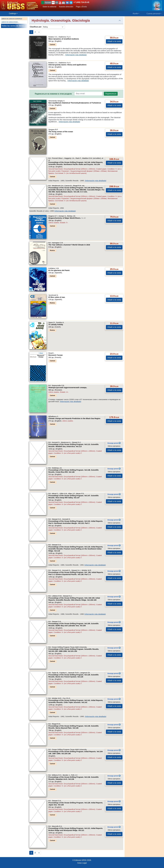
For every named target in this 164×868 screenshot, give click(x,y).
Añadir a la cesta (114, 41)
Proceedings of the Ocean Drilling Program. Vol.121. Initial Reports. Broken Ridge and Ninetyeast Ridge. (76, 829)
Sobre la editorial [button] (49, 7)
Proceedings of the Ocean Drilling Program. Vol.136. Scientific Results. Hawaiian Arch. (74, 778)
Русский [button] (48, 3)
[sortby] (53, 27)
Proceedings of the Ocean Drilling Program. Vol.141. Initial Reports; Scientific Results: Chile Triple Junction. (76, 701)
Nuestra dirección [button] (66, 7)
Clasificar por (36, 27)
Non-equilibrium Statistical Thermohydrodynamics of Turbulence (75, 103)
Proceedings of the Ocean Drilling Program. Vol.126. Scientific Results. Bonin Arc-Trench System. (74, 676)
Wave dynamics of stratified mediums (64, 39)
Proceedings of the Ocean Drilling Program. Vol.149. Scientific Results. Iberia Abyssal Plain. (74, 727)
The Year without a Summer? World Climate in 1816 (69, 245)
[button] (60, 3)
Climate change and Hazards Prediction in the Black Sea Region (74, 418)
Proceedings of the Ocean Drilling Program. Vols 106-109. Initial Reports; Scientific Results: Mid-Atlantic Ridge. (74, 599)
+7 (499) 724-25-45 (81, 2)
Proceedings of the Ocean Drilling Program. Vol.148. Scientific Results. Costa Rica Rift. (74, 471)
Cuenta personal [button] (153, 14)
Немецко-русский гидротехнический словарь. (68, 387)
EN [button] (57, 3)
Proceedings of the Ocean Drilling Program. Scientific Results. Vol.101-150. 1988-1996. (74, 650)
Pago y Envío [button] (81, 7)
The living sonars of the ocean (61, 132)
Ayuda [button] (135, 13)
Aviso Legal (82, 863)
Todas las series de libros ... (14, 26)
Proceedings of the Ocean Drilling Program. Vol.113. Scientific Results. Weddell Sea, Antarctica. (74, 445)
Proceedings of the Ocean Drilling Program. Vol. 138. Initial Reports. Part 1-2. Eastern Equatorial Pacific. (76, 573)
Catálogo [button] (13, 13)
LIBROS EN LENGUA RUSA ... (10, 22)
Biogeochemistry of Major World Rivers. (67, 218)
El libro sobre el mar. (57, 297)
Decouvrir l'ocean (56, 355)
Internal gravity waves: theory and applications (67, 65)
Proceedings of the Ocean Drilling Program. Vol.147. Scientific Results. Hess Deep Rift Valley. (74, 497)
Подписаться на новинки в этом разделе (53, 94)
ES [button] (53, 3)
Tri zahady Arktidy (56, 324)
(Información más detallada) (76, 55)
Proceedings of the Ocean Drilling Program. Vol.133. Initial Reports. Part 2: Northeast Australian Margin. (76, 522)
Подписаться (111, 94)
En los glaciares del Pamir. (59, 270)
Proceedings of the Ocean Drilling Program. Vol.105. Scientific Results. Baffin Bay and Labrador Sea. (74, 625)
